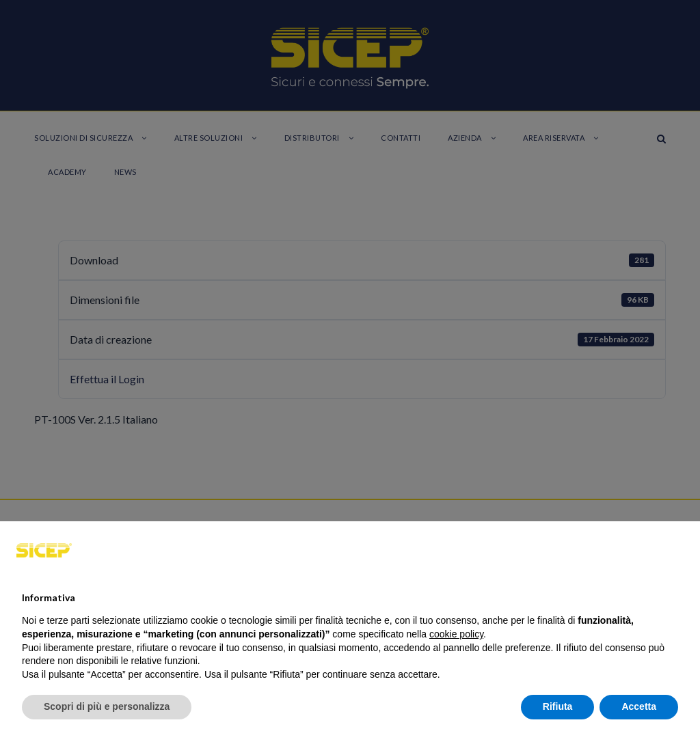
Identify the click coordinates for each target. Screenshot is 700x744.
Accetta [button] (639, 706)
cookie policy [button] (456, 634)
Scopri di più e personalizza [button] (107, 706)
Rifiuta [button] (558, 706)
